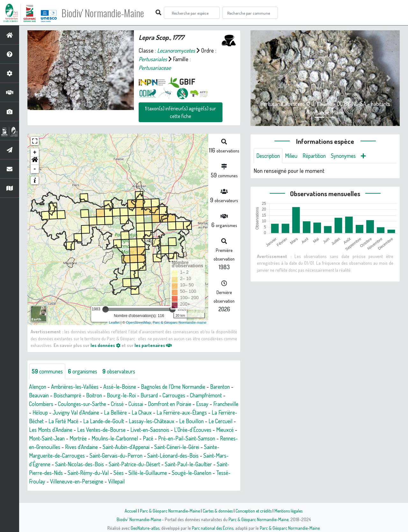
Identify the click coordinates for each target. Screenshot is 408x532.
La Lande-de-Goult (184, 421)
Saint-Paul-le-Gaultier (127, 473)
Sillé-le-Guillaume (84, 481)
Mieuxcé (115, 438)
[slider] (106, 309)
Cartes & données (217, 511)
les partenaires (154, 345)
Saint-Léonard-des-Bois (103, 464)
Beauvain (65, 395)
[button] (35, 161)
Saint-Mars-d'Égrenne (159, 464)
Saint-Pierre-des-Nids (181, 473)
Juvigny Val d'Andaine (144, 412)
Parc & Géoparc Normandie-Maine (168, 511)
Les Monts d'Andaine (138, 430)
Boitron (123, 395)
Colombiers (81, 404)
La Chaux (211, 412)
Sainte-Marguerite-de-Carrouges (173, 455)
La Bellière (185, 412)
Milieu (293, 156)
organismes (85, 371)
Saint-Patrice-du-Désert (71, 473)
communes (48, 371)
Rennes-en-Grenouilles (164, 447)
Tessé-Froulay (171, 481)
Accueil (128, 511)
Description (269, 156)
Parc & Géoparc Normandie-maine (180, 322)
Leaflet (114, 322)
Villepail (65, 490)
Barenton (40, 395)
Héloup (106, 412)
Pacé (63, 447)
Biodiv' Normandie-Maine (105, 13)
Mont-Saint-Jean (148, 438)
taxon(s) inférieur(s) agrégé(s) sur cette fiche (180, 112)
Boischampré (95, 395)
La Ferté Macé (142, 421)
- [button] (35, 169)
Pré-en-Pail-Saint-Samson (103, 447)
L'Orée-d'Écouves (81, 438)
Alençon (38, 387)
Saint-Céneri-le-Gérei (107, 455)
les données (106, 345)
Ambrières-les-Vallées (77, 387)
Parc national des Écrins (213, 528)
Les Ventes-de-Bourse (192, 430)
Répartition (317, 156)
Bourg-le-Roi (150, 395)
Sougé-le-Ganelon (129, 481)
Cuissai (181, 404)
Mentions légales (291, 511)
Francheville (80, 412)
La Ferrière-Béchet (101, 421)
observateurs (123, 371)
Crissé (162, 404)
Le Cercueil (97, 430)
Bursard (179, 395)
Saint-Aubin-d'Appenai (54, 455)
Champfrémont (46, 404)
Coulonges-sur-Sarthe (124, 404)
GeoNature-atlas (144, 528)
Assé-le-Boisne (125, 387)
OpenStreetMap (138, 322)
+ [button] (35, 152)
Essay (56, 412)
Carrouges (204, 395)
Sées (54, 481)
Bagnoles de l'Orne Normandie (181, 387)
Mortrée (181, 438)
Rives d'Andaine (212, 447)
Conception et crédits (254, 511)
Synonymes (348, 156)
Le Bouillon (68, 430)
